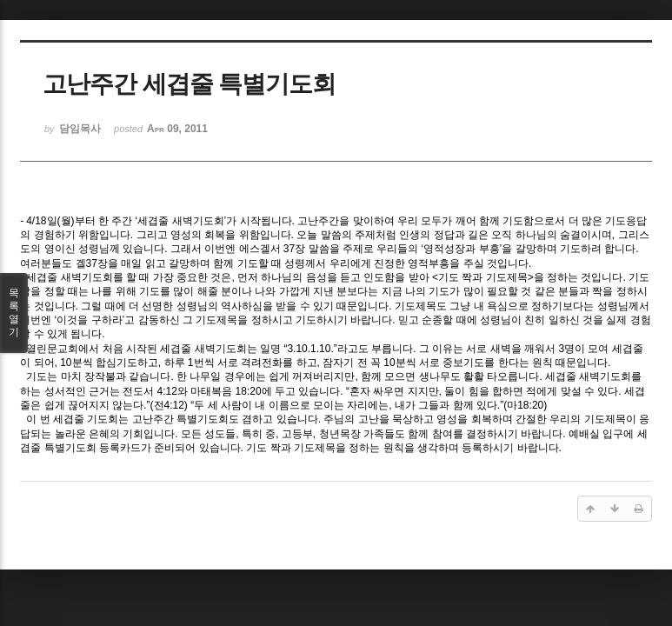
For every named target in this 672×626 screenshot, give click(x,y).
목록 (14, 313)
